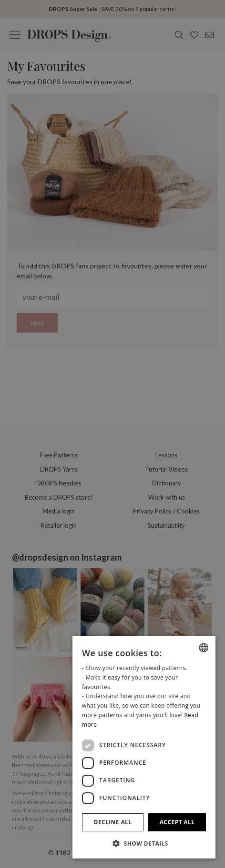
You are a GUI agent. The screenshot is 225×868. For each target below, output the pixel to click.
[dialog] (144, 747)
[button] (144, 843)
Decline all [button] (113, 822)
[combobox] (204, 648)
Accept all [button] (177, 822)
